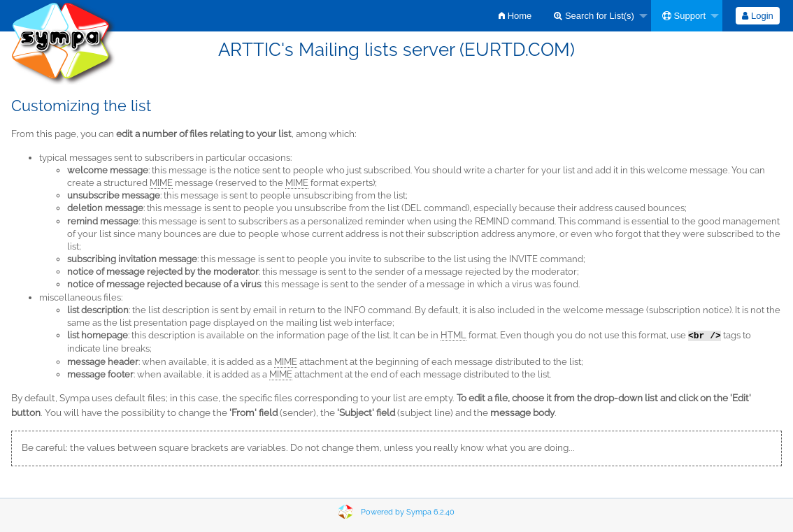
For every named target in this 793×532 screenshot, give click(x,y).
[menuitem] (515, 16)
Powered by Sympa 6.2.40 (408, 512)
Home (515, 16)
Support (684, 16)
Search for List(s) (594, 16)
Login (757, 16)
